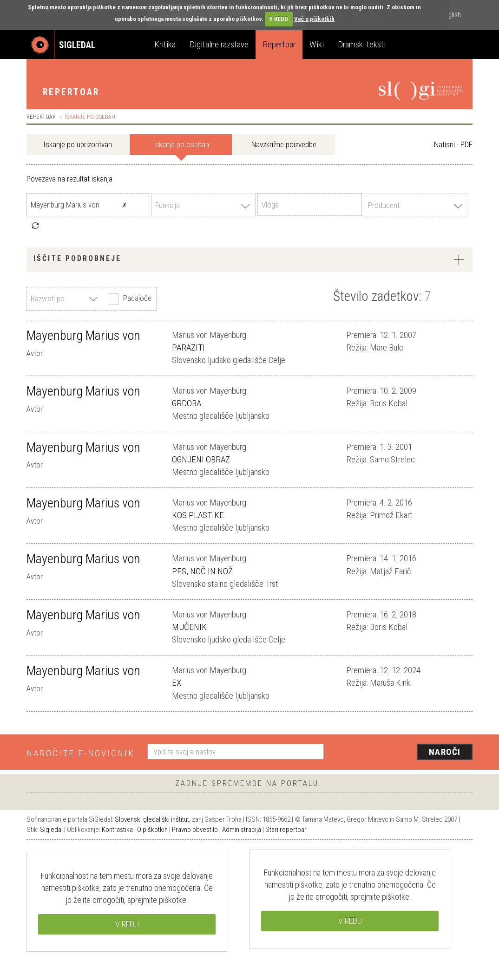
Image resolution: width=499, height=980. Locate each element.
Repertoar (279, 44)
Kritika (165, 44)
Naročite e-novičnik (81, 753)
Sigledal (51, 830)
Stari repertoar (286, 830)
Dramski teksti (362, 44)
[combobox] (203, 205)
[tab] (249, 260)
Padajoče (128, 299)
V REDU (279, 19)
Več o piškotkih (314, 19)
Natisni (444, 144)
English (451, 15)
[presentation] (404, 753)
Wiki (317, 44)
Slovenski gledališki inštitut (152, 819)
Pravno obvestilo (195, 830)
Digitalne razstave (219, 44)
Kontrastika (117, 830)
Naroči (445, 752)
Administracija (242, 830)
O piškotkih (152, 830)
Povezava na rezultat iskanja (69, 179)
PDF (466, 144)
